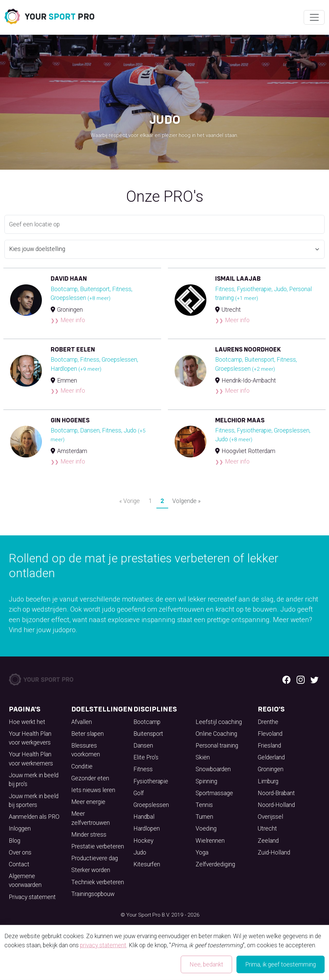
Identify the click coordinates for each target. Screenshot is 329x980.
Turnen (204, 817)
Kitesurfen (147, 864)
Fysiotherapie (151, 781)
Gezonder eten (90, 778)
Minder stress (89, 835)
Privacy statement (32, 897)
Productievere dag (95, 858)
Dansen (143, 746)
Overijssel (270, 817)
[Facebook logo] (286, 679)
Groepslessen (151, 805)
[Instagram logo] (301, 679)
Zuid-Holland (274, 852)
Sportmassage (214, 793)
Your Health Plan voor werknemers (31, 759)
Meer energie (88, 802)
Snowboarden (213, 769)
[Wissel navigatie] (314, 18)
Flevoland (270, 734)
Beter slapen (87, 734)
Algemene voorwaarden (25, 880)
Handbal (144, 817)
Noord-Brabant (276, 793)
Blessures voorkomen (86, 750)
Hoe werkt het (27, 722)
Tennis (204, 805)
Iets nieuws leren (93, 790)
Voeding (206, 829)
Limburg (268, 781)
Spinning (206, 781)
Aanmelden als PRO (34, 817)
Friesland (269, 746)
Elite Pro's (146, 757)
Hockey (143, 841)
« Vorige (130, 501)
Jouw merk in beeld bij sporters (34, 801)
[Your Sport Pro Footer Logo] (42, 679)
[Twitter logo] (314, 679)
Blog (15, 841)
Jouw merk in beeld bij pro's (34, 780)
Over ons (20, 852)
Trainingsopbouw (93, 894)
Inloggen (20, 829)
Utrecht (267, 829)
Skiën (203, 757)
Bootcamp (147, 722)
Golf (139, 793)
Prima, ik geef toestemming (281, 964)
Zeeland (268, 841)
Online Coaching (216, 734)
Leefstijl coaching (219, 722)
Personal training (217, 746)
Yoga (202, 852)
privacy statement (103, 945)
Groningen (271, 769)
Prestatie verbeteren (98, 846)
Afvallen (82, 722)
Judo (140, 852)
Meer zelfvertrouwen (91, 818)
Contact (19, 864)
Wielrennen (210, 841)
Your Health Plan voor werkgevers (30, 738)
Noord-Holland (276, 805)
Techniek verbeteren (98, 882)
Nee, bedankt (206, 964)
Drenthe (268, 722)
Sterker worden (91, 870)
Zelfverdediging (215, 864)
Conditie (82, 766)
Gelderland (271, 757)
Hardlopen (147, 829)
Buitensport (148, 734)
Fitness (143, 769)
